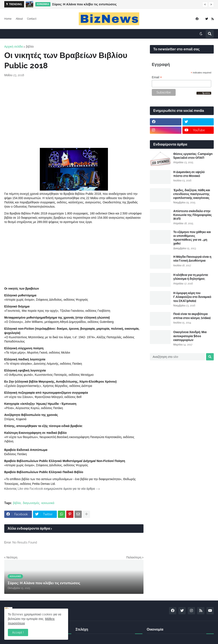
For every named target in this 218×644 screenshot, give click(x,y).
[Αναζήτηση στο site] (177, 357)
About (19, 19)
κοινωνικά (48, 503)
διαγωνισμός (31, 503)
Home (8, 19)
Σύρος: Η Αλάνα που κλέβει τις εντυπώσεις (84, 4)
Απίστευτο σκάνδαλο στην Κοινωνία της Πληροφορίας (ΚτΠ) (193, 215)
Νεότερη (12, 557)
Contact (32, 19)
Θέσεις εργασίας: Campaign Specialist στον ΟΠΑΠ (193, 156)
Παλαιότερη (134, 557)
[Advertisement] (74, 113)
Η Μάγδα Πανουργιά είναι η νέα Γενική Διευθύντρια (192, 259)
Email (157, 77)
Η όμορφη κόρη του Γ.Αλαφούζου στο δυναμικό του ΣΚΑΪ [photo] (192, 297)
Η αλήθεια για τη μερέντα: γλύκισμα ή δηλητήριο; (191, 277)
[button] (205, 4)
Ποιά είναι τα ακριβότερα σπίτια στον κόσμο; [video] (192, 316)
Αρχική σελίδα (14, 47)
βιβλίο (30, 47)
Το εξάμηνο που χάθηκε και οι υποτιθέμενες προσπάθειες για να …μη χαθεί (192, 238)
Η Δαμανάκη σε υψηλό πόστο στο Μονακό (189, 174)
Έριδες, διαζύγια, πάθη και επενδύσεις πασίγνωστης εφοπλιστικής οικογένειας (192, 194)
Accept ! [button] (18, 632)
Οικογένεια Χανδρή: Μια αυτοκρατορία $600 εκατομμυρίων (190, 336)
